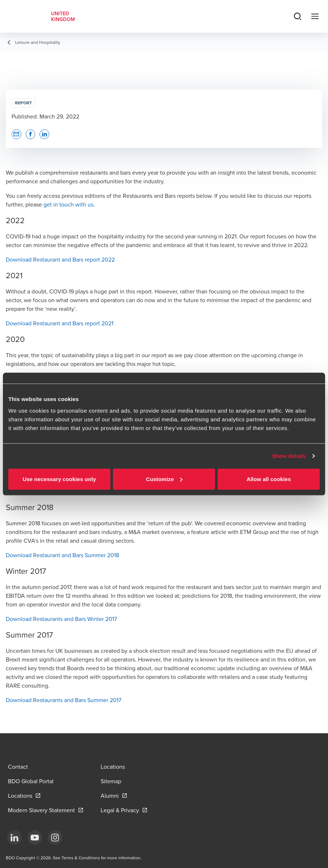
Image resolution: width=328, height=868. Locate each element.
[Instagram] (55, 838)
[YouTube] (35, 838)
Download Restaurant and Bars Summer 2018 (62, 555)
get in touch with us (68, 204)
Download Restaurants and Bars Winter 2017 (61, 619)
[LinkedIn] (14, 838)
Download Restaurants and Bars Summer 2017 (64, 700)
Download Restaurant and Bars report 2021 (60, 323)
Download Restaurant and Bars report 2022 (60, 259)
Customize (164, 479)
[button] (16, 134)
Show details (289, 456)
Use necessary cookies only (59, 479)
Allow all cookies (269, 479)
